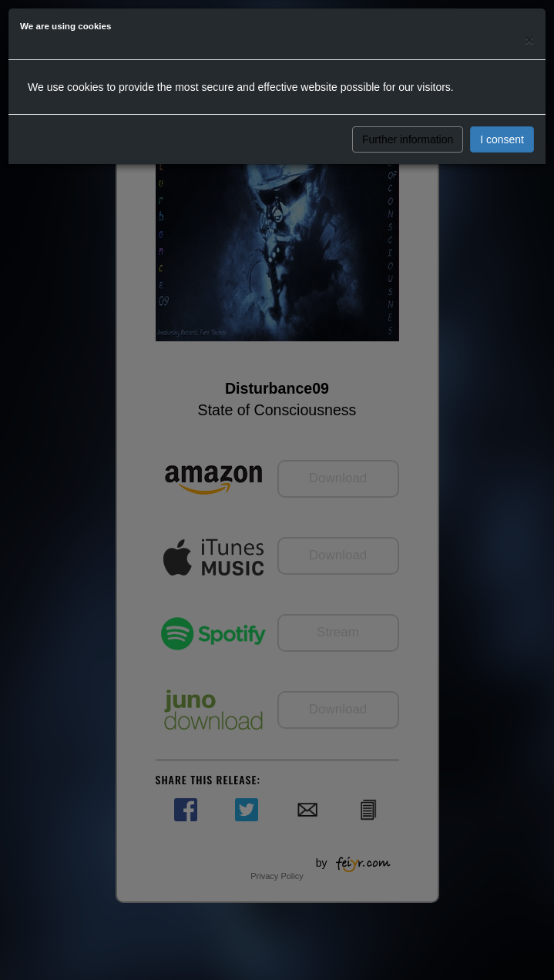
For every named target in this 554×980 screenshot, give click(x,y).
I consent (502, 139)
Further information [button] (408, 139)
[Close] (529, 40)
